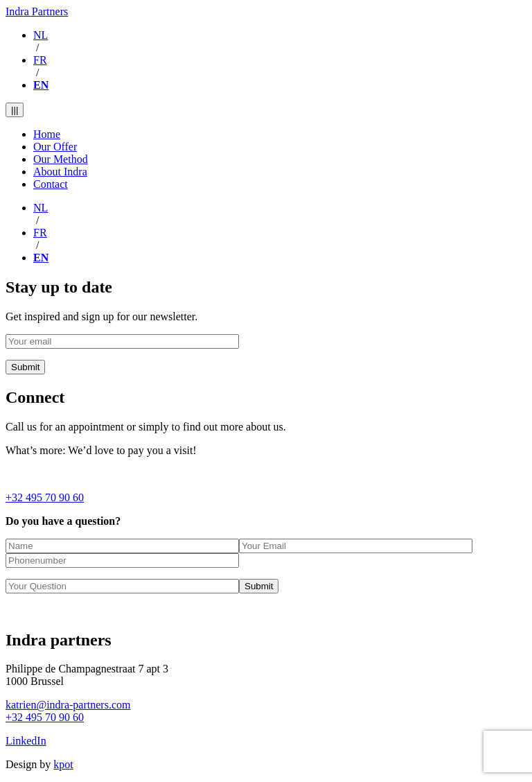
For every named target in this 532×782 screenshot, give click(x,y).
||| (15, 110)
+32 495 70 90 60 (45, 497)
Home (47, 134)
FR (40, 60)
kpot (63, 764)
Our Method (61, 159)
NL (41, 35)
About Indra (60, 172)
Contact (51, 184)
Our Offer (55, 147)
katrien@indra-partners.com (68, 705)
